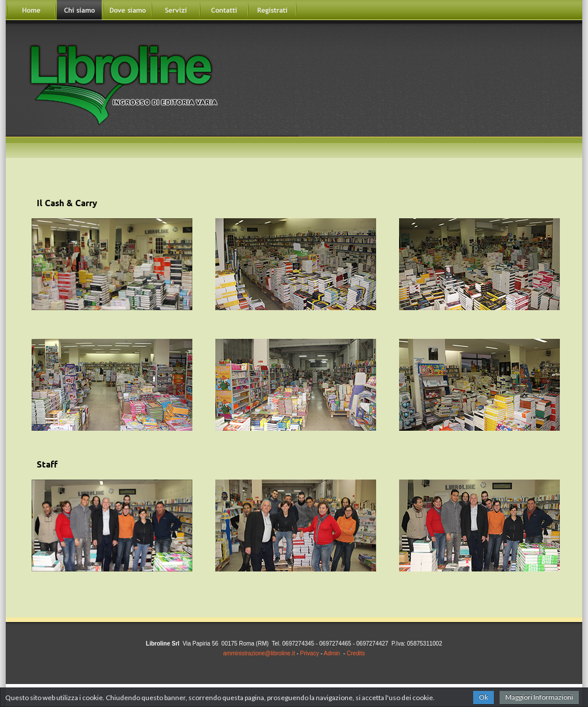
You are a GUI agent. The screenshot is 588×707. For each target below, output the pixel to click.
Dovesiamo (127, 10)
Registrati (272, 10)
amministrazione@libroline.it (259, 653)
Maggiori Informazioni (539, 697)
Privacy (310, 653)
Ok (483, 697)
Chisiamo (79, 10)
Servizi (176, 10)
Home (31, 10)
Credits (356, 653)
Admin (332, 653)
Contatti (224, 10)
